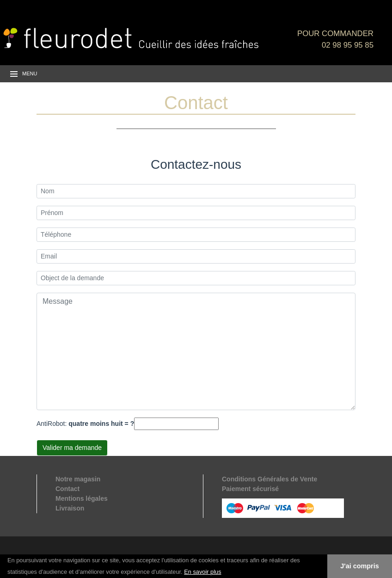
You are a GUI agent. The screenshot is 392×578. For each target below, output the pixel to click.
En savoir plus (202, 572)
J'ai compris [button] (359, 566)
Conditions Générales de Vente (269, 479)
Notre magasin (78, 479)
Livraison (70, 508)
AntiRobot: (85, 424)
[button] (225, 572)
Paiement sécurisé (250, 489)
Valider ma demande (72, 448)
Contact (67, 489)
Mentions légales (82, 498)
